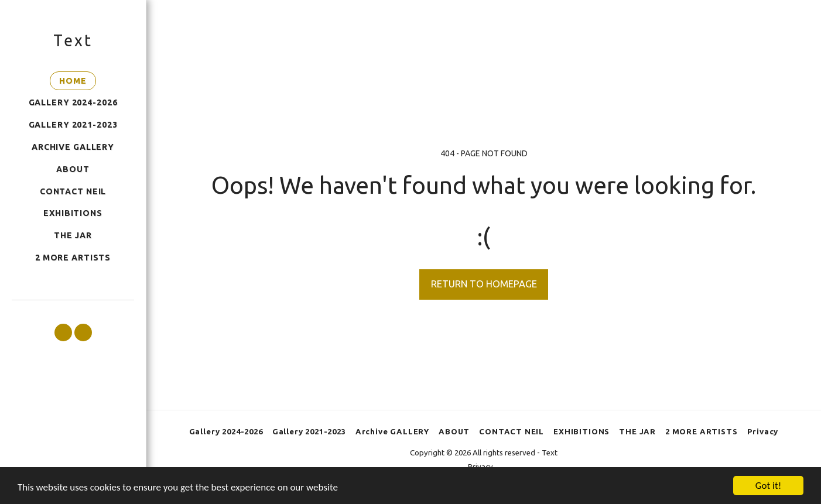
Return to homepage (484, 284)
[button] (63, 332)
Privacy (480, 467)
